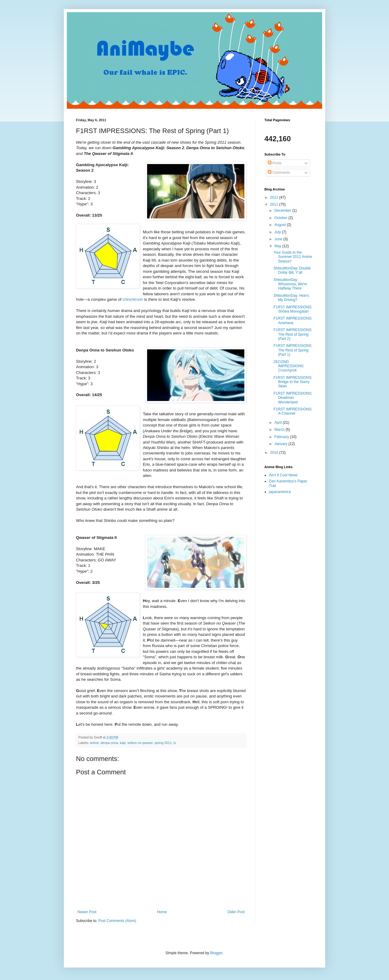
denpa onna (109, 743)
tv (175, 743)
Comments (279, 173)
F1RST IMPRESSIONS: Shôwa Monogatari (293, 309)
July (278, 232)
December (283, 211)
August (281, 225)
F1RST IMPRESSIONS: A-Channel (293, 411)
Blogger (216, 953)
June (279, 239)
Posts (275, 163)
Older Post (236, 912)
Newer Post (87, 912)
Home (162, 912)
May (278, 246)
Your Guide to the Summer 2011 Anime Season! (293, 257)
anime (94, 743)
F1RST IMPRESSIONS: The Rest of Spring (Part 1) (293, 350)
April (279, 423)
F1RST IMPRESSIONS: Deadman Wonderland (293, 398)
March (280, 430)
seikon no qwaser (140, 743)
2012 (275, 197)
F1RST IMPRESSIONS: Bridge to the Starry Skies (293, 382)
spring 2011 (163, 743)
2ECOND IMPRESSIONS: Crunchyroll (289, 366)
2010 (275, 453)
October (281, 218)
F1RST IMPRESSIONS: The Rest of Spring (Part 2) (293, 334)
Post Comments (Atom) (117, 921)
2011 (275, 204)
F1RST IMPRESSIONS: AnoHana (293, 320)
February (282, 437)
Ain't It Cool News (283, 475)
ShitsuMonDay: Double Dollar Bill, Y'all (292, 270)
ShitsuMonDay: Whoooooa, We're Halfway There (290, 284)
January (281, 444)
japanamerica (280, 492)
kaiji (123, 743)
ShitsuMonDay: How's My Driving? (291, 298)
